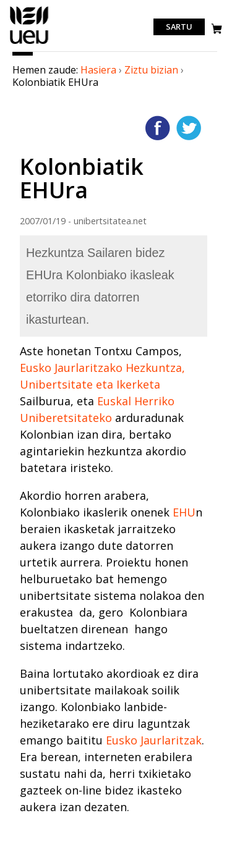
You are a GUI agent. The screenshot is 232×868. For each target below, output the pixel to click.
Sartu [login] (179, 27)
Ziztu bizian (151, 70)
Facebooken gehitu (158, 128)
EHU (184, 512)
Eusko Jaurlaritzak (154, 740)
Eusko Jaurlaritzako (71, 368)
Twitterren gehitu (189, 128)
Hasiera (98, 70)
